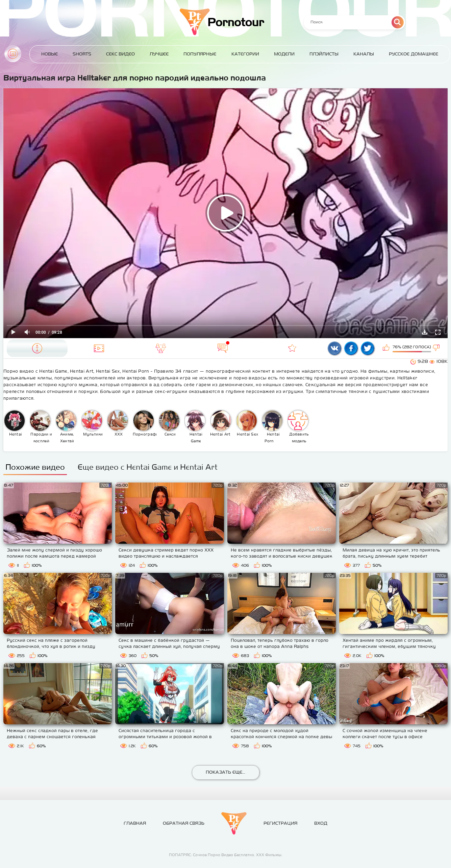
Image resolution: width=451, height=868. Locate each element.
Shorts (82, 54)
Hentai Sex (247, 423)
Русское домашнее (414, 54)
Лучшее (159, 54)
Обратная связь (184, 823)
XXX (118, 423)
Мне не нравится (437, 348)
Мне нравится (387, 348)
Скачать (425, 332)
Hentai (15, 423)
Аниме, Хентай (66, 427)
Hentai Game (195, 427)
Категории (245, 54)
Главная (13, 54)
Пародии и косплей (41, 427)
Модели (284, 54)
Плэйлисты (324, 54)
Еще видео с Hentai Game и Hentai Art (148, 467)
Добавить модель (298, 427)
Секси (169, 423)
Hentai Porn (272, 427)
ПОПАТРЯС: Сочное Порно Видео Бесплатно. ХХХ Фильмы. (226, 855)
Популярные (200, 54)
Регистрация (280, 823)
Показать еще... (225, 772)
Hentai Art (221, 423)
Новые (49, 54)
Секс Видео (120, 54)
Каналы (364, 54)
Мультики (92, 423)
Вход (321, 823)
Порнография (145, 423)
